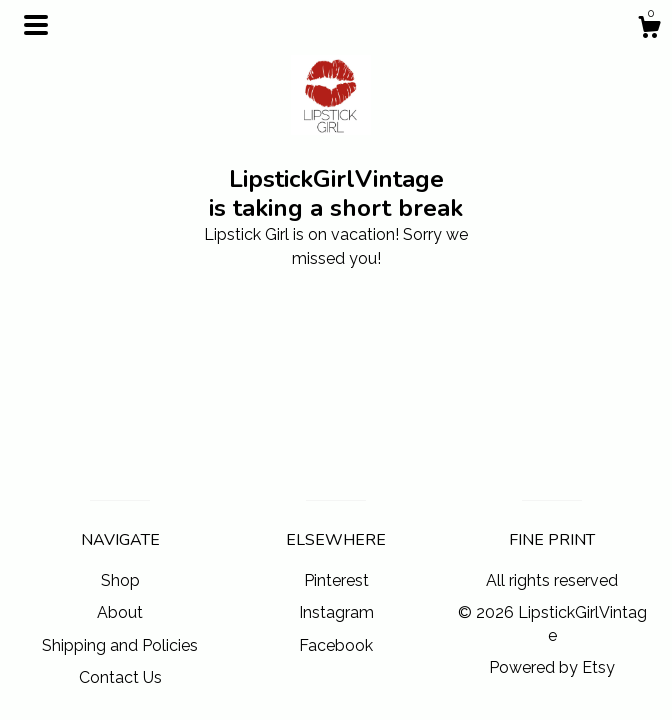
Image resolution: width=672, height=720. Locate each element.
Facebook (336, 645)
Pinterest (336, 580)
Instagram (336, 612)
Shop (120, 580)
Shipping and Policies (120, 645)
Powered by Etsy (552, 667)
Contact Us (120, 677)
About (120, 612)
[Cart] (649, 30)
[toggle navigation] (36, 25)
